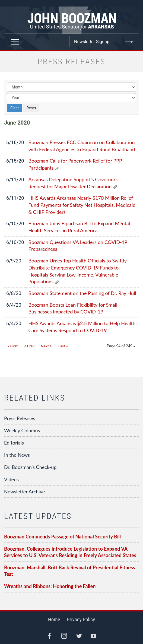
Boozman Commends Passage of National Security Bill (62, 537)
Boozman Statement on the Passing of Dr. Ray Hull (82, 293)
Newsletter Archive (24, 491)
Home (54, 619)
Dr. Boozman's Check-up (30, 467)
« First (13, 346)
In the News (17, 455)
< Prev (29, 346)
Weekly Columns (22, 430)
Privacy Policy (81, 619)
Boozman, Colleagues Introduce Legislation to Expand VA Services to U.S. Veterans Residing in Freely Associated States (70, 552)
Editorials (14, 443)
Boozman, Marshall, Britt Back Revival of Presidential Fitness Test (70, 571)
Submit (129, 42)
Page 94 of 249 (121, 346)
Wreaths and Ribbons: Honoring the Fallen (50, 586)
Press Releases (20, 418)
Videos (11, 479)
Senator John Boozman (71, 20)
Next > (46, 346)
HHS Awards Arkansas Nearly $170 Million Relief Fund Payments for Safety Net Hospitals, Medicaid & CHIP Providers (82, 205)
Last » (63, 346)
